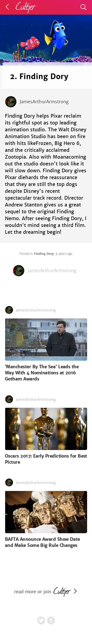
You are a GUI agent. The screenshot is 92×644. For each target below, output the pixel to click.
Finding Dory (44, 254)
